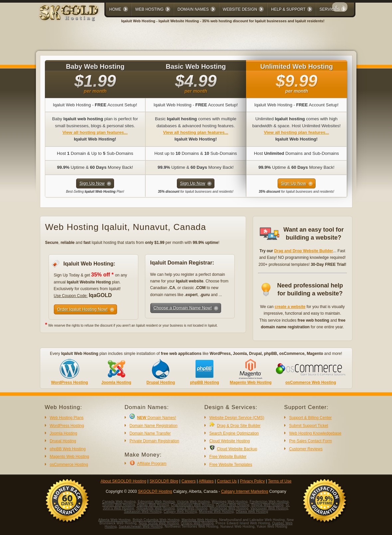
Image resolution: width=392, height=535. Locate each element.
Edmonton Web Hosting (156, 502)
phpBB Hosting (204, 382)
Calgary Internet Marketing (245, 491)
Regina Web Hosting (267, 505)
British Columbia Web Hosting (156, 520)
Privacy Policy (253, 481)
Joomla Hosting (116, 382)
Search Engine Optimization (234, 433)
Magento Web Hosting (251, 382)
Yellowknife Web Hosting (155, 508)
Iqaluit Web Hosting (192, 508)
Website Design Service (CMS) (237, 418)
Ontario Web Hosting (197, 523)
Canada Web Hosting (119, 502)
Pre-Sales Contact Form (311, 441)
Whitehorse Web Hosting (229, 508)
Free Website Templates (231, 465)
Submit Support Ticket (309, 426)
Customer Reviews (306, 449)
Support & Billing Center (311, 418)
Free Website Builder (228, 457)
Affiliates (206, 481)
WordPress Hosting (69, 382)
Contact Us (227, 481)
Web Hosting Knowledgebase (315, 433)
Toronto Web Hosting (119, 505)
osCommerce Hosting (69, 465)
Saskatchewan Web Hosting (141, 527)
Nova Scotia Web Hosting (159, 523)
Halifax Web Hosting (153, 505)
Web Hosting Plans (67, 418)
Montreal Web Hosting (216, 512)
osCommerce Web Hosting (311, 382)
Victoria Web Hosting (193, 502)
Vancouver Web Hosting (269, 508)
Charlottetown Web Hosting (192, 505)
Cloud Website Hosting (230, 441)
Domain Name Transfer (150, 433)
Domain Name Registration (154, 426)
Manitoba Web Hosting (199, 520)
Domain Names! (156, 418)
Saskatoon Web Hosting (143, 512)
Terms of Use (280, 481)
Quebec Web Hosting (232, 505)
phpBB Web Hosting (68, 449)
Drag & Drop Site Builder (239, 426)
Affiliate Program (152, 464)
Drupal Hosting (161, 382)
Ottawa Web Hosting (252, 512)
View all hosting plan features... (95, 132)
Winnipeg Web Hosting (230, 502)
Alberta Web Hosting (115, 520)
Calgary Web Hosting (180, 512)
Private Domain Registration (154, 441)
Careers (189, 481)
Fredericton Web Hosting (269, 502)
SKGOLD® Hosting (155, 491)
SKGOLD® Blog (164, 481)
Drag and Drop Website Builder (304, 251)
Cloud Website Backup (237, 449)
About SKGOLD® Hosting (123, 481)
